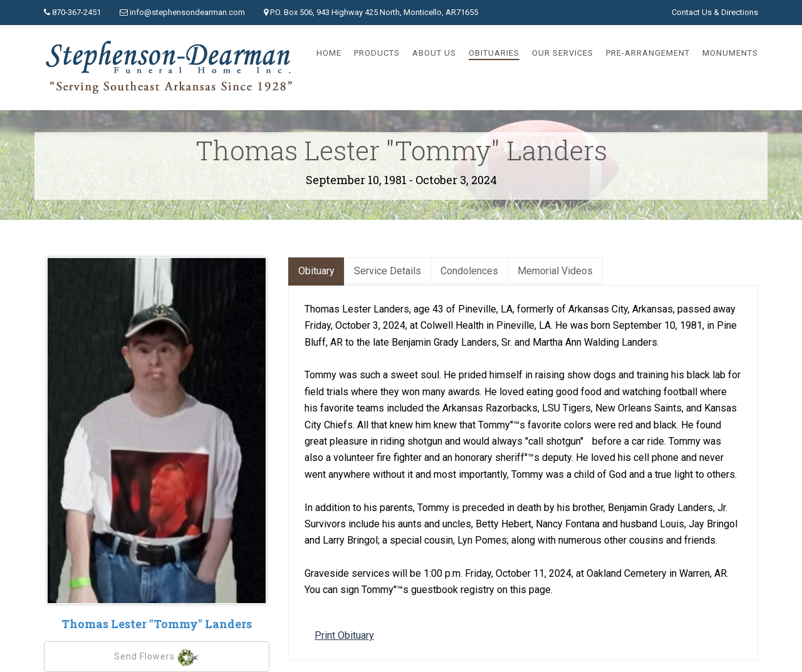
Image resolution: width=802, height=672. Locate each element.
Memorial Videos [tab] (555, 271)
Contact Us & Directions (715, 12)
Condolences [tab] (469, 271)
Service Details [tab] (388, 271)
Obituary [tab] (316, 271)
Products (377, 53)
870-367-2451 (76, 12)
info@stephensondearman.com (187, 12)
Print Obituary (344, 635)
